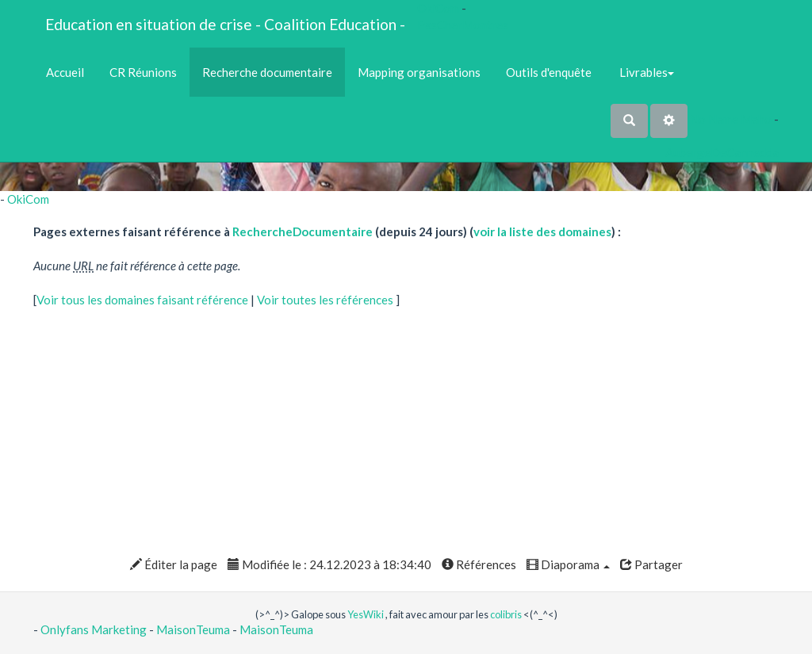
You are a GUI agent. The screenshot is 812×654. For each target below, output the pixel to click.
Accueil (65, 72)
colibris (506, 614)
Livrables (645, 72)
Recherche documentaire (267, 72)
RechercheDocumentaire (303, 231)
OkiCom (439, 8)
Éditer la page (174, 564)
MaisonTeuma (194, 629)
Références (479, 564)
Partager (651, 564)
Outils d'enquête (549, 72)
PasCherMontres (463, 25)
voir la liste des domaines (542, 231)
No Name (714, 119)
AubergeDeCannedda (722, 152)
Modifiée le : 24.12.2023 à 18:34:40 (329, 564)
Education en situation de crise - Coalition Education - (225, 24)
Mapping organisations (419, 72)
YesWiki (366, 614)
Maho (756, 119)
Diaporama (568, 564)
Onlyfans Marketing (95, 629)
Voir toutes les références (326, 300)
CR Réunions (143, 72)
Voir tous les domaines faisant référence (144, 300)
